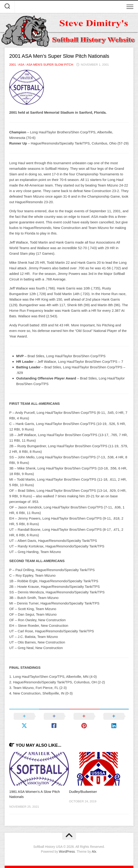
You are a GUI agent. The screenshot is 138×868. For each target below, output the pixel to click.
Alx (94, 852)
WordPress (67, 852)
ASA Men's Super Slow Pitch (50, 65)
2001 (13, 65)
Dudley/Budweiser (83, 792)
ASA (21, 65)
